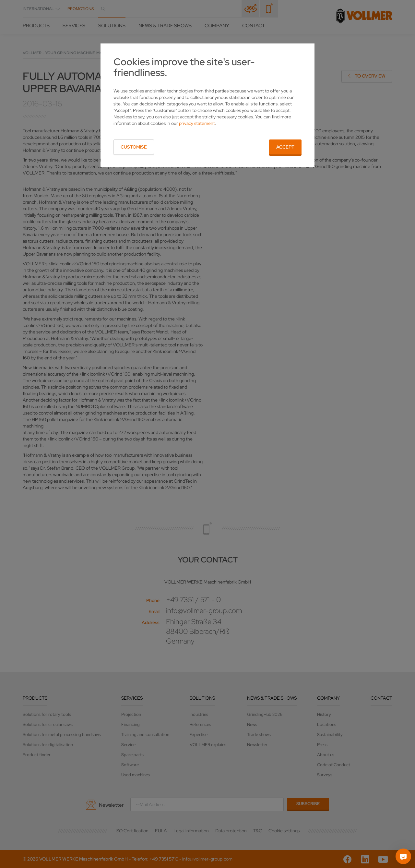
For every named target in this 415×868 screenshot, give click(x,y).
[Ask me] (403, 856)
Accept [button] (285, 147)
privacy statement (197, 123)
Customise (134, 147)
